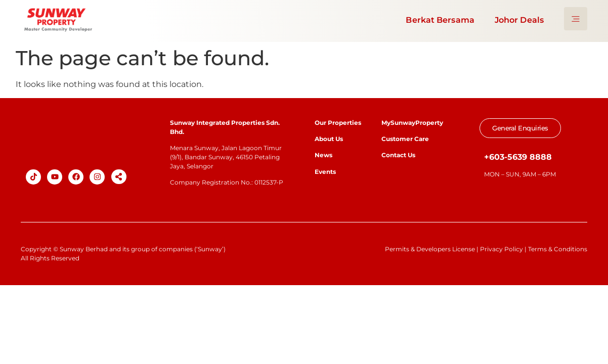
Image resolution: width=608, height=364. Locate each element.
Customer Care (405, 139)
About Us (329, 139)
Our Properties (338, 123)
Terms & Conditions (558, 249)
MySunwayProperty (412, 123)
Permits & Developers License (430, 249)
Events (325, 172)
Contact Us (398, 155)
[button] (119, 177)
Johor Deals (519, 20)
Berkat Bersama (440, 20)
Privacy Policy (502, 249)
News (324, 155)
